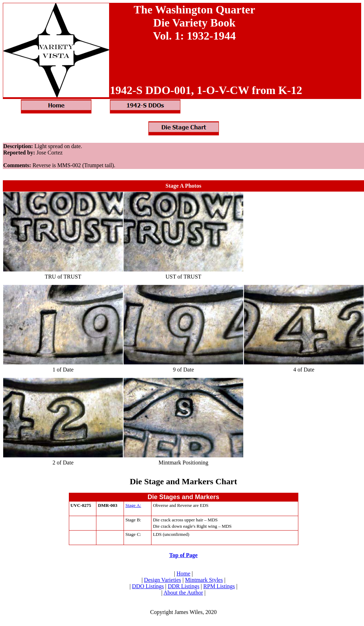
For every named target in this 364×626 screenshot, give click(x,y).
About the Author (183, 593)
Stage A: (133, 505)
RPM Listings (219, 586)
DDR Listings (183, 586)
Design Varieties (163, 580)
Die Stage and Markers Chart (184, 481)
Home (183, 574)
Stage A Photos (183, 186)
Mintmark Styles (204, 580)
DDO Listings (148, 586)
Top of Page (183, 555)
